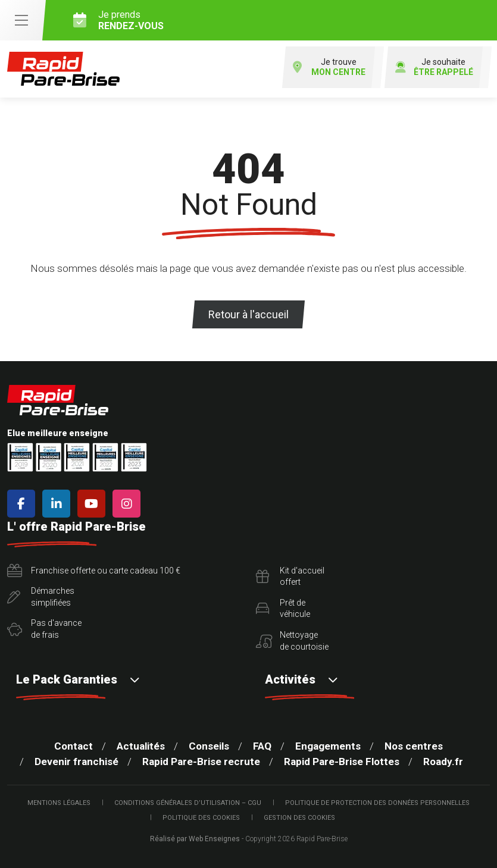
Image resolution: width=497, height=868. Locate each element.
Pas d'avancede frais (44, 629)
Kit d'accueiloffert (290, 576)
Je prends (281, 20)
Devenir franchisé (76, 762)
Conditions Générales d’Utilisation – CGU (188, 803)
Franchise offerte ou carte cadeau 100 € (94, 571)
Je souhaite (434, 67)
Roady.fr (443, 762)
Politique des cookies (201, 818)
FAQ (262, 746)
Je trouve (329, 67)
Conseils (209, 746)
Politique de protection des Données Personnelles (377, 803)
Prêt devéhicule (283, 609)
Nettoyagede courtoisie (292, 641)
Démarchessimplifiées (41, 597)
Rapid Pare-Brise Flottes (342, 762)
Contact (74, 746)
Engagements (328, 746)
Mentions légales (59, 803)
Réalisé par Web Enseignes (195, 839)
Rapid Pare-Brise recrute (201, 762)
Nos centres (414, 746)
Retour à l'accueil (248, 314)
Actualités (141, 746)
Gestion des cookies (299, 818)
